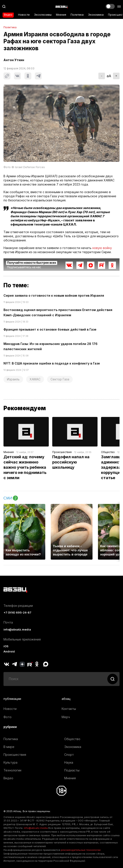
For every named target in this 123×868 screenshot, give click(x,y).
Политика (77, 15)
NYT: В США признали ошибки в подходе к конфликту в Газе (52, 363)
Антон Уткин (14, 60)
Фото (8, 717)
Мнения (61, 15)
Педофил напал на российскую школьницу (71, 462)
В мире (9, 747)
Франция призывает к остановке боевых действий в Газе (50, 329)
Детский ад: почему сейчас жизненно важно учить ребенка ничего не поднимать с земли (25, 467)
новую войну (102, 248)
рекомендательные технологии (81, 850)
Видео (8, 15)
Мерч (66, 717)
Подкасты (72, 770)
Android (9, 651)
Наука (69, 762)
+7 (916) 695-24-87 (17, 613)
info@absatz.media (17, 630)
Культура (10, 762)
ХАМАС (35, 379)
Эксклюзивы (43, 15)
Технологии (12, 770)
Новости (24, 15)
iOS (6, 646)
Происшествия (62, 452)
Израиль (13, 379)
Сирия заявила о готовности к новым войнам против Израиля (54, 295)
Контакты (69, 709)
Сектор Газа (60, 379)
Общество (108, 452)
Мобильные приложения (22, 639)
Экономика (96, 15)
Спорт (69, 755)
